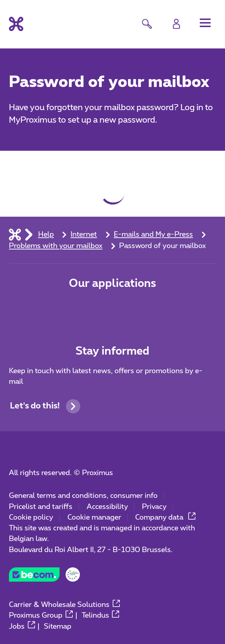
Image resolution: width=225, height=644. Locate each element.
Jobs (22, 627)
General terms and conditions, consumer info (83, 496)
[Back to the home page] (16, 24)
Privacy (154, 507)
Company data (165, 517)
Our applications (113, 284)
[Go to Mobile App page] (79, 309)
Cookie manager (94, 517)
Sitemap (58, 627)
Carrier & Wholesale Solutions (64, 605)
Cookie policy (31, 517)
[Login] (177, 24)
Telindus (101, 615)
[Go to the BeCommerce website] (44, 578)
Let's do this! (45, 406)
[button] (205, 23)
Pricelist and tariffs (41, 507)
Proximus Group (41, 615)
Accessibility (107, 507)
